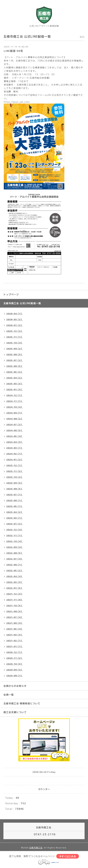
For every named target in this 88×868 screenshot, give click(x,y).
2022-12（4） (15, 530)
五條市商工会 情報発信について (22, 703)
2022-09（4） (15, 547)
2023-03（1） (15, 518)
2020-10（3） (15, 664)
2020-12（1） (15, 652)
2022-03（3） (15, 582)
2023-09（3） (15, 483)
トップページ (11, 294)
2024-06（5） (15, 430)
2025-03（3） (15, 384)
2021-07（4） (15, 617)
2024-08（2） (15, 419)
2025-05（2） (15, 372)
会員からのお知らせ (15, 686)
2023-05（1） (15, 506)
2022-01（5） (15, 588)
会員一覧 (9, 695)
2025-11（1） (15, 337)
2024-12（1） (15, 395)
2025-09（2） (15, 349)
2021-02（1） (15, 641)
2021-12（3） (15, 594)
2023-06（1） (15, 500)
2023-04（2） (15, 512)
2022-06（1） (15, 565)
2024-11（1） (15, 401)
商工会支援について (15, 712)
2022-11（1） (15, 535)
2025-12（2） (15, 331)
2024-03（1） (15, 448)
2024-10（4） (15, 407)
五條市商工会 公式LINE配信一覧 (22, 303)
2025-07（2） (15, 360)
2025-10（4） (15, 343)
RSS (82, 37)
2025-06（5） (15, 366)
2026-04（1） (15, 314)
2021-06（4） (15, 623)
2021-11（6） (15, 600)
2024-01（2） (15, 460)
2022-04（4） (15, 576)
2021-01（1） (15, 646)
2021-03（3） (15, 635)
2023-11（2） (15, 471)
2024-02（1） (15, 454)
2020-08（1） (15, 676)
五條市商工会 (36, 848)
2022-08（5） (15, 553)
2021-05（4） (15, 629)
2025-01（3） (15, 389)
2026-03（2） (15, 319)
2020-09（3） (15, 670)
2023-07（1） (15, 495)
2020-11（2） (15, 658)
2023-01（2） (15, 524)
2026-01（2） (15, 325)
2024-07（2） (15, 424)
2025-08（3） (15, 354)
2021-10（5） (15, 605)
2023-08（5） (15, 489)
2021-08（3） (15, 611)
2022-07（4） (15, 559)
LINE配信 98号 (13, 51)
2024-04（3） (15, 442)
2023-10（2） (15, 477)
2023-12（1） (15, 465)
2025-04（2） (15, 378)
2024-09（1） (15, 413)
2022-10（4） (15, 541)
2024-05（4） (15, 436)
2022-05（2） (15, 570)
